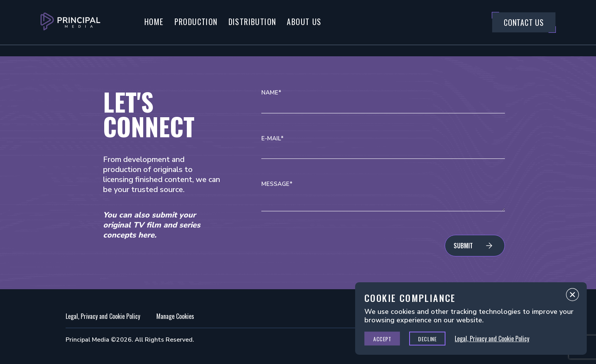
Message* (277, 184)
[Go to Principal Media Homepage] (70, 22)
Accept (382, 339)
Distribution (252, 22)
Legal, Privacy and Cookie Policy (103, 316)
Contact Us (524, 22)
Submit (463, 246)
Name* (271, 93)
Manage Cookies (175, 316)
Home (154, 22)
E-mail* (273, 139)
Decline (427, 339)
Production (196, 22)
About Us (304, 22)
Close (572, 297)
